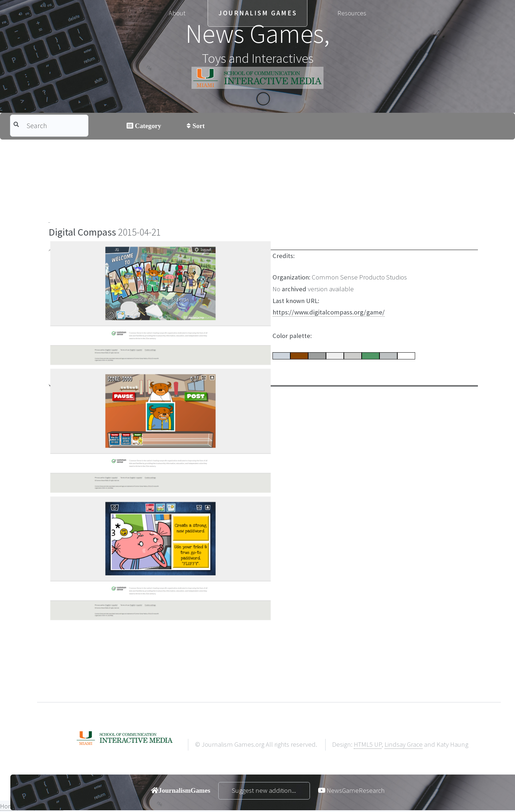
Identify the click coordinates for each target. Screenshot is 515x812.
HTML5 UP (368, 744)
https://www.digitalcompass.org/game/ (329, 312)
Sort (198, 126)
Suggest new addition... (264, 790)
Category (147, 126)
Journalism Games (258, 13)
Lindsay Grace (404, 744)
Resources (352, 13)
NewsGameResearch (356, 790)
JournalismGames (184, 790)
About (177, 13)
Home (9, 806)
